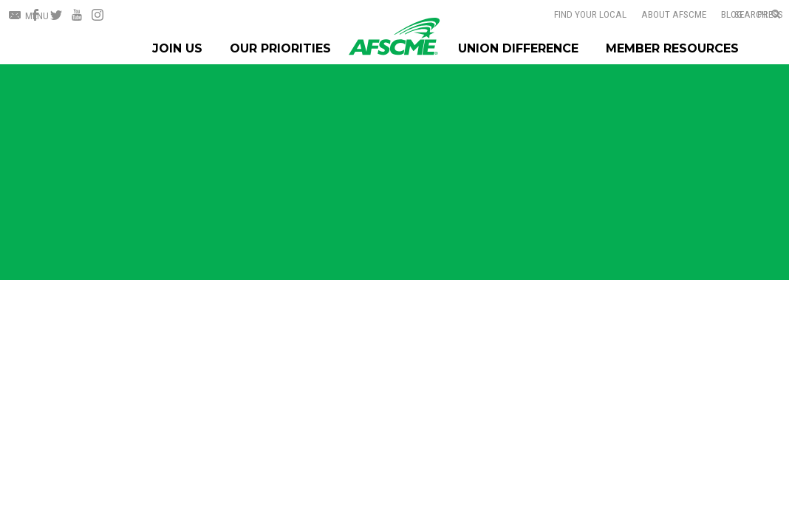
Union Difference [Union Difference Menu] (518, 48)
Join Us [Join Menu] (177, 48)
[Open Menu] (29, 16)
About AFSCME (674, 14)
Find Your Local (590, 14)
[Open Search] (757, 15)
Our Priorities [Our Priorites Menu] (280, 48)
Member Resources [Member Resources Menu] (672, 48)
